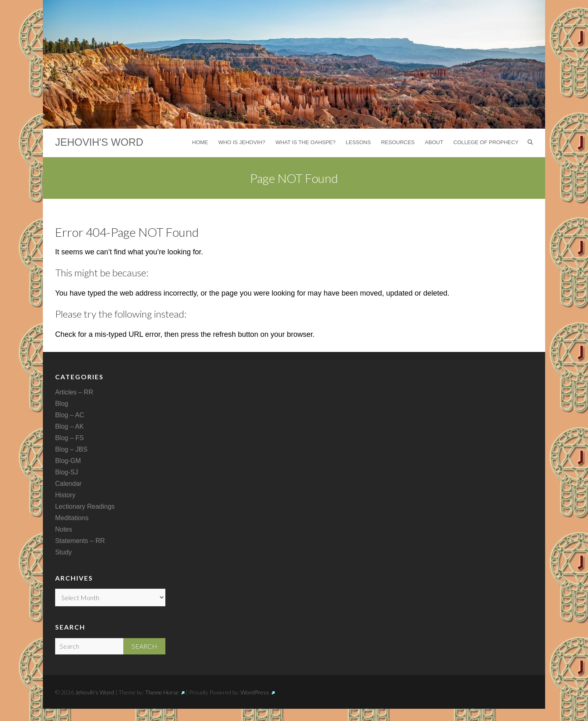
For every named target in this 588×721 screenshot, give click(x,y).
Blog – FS (69, 438)
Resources (398, 142)
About (434, 142)
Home (200, 142)
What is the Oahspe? (305, 142)
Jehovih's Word (99, 142)
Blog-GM (68, 461)
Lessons (358, 142)
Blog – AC (70, 415)
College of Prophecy (486, 142)
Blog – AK (69, 426)
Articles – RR (74, 392)
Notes (64, 529)
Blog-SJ (67, 472)
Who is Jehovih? (242, 142)
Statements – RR (80, 541)
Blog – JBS (71, 449)
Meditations (72, 518)
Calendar (68, 484)
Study (63, 552)
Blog (62, 404)
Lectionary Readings (85, 506)
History (65, 495)
